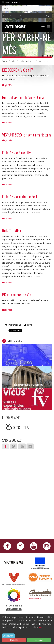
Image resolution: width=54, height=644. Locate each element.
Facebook (6, 446)
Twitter (14, 446)
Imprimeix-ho (15, 325)
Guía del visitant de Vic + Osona (23, 97)
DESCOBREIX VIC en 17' (18, 70)
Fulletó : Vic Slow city (16, 153)
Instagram (30, 446)
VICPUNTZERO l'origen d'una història (26, 135)
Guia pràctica (25, 61)
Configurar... (8, 636)
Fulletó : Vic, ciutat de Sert (20, 197)
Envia (30, 325)
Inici (14, 61)
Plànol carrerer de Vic (17, 295)
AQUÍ (41, 627)
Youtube (22, 446)
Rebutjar (14, 640)
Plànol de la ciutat (13, 2)
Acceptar (39, 640)
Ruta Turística (12, 231)
